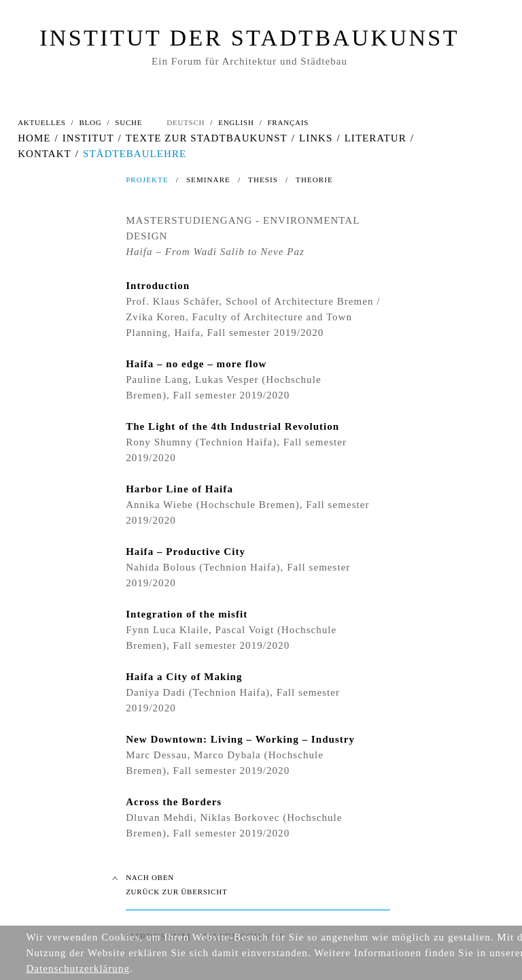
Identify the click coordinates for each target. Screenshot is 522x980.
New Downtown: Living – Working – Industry (240, 739)
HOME (34, 138)
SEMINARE (208, 180)
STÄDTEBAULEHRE (135, 154)
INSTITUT (88, 138)
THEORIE (314, 180)
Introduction (158, 286)
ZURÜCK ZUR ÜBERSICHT (176, 892)
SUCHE (128, 122)
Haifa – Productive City (186, 552)
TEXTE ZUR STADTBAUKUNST (207, 138)
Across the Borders (174, 802)
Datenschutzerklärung (78, 968)
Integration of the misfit (187, 614)
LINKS (316, 138)
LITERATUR (376, 138)
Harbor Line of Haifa (179, 489)
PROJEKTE (147, 180)
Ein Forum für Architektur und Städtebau (249, 61)
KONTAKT (45, 154)
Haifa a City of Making (184, 677)
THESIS (263, 180)
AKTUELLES (41, 122)
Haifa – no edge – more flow (196, 364)
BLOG (90, 122)
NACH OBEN (150, 877)
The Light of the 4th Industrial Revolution (232, 426)
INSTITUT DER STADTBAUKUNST (249, 38)
